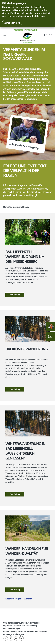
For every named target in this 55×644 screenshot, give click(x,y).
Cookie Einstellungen (12, 629)
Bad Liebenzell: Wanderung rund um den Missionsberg (25, 257)
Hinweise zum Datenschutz (25, 626)
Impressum (8, 626)
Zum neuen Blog (12, 23)
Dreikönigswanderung (27, 349)
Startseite (7, 207)
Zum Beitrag (15, 295)
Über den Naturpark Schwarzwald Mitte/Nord (22, 623)
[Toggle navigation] (5, 36)
